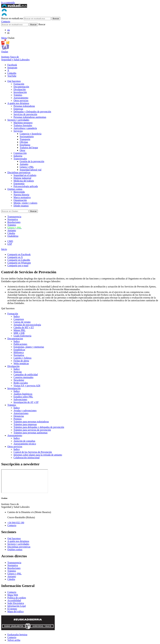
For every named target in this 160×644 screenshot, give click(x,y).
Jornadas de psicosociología (27, 325)
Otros (22, 150)
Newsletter (19, 380)
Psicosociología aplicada (26, 186)
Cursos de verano (22, 322)
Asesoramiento (21, 98)
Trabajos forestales (23, 125)
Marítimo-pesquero (23, 123)
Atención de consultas (24, 441)
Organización (20, 200)
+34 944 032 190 (16, 523)
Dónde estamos (21, 206)
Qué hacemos (14, 81)
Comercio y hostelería (31, 134)
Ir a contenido (8, 3)
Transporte (25, 139)
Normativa (13, 219)
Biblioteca (19, 352)
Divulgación (20, 89)
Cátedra (11, 233)
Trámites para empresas (25, 424)
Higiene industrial (22, 178)
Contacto (6, 21)
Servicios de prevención (25, 114)
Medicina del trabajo (24, 181)
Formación (19, 84)
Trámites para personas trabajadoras (31, 422)
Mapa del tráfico (16, 611)
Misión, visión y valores (25, 203)
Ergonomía (19, 184)
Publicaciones (20, 344)
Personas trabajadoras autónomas (30, 117)
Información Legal (17, 606)
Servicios (18, 131)
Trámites (18, 95)
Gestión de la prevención (32, 161)
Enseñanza (25, 145)
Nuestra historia (21, 195)
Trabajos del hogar (29, 148)
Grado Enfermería (22, 336)
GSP (10, 244)
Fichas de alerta (21, 361)
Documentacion (15, 339)
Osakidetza (13, 236)
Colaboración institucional (27, 458)
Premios (18, 419)
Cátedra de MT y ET (24, 327)
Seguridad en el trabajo (25, 175)
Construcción (20, 153)
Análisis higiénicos (23, 394)
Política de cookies (17, 598)
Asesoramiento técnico (25, 444)
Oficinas (24, 142)
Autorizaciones (21, 413)
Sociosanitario (27, 136)
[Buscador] (15, 25)
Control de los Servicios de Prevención (33, 452)
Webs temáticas (21, 363)
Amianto (24, 164)
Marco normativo (22, 197)
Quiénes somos (15, 189)
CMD (10, 241)
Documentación (21, 87)
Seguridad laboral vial (31, 170)
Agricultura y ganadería (25, 128)
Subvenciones (20, 399)
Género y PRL (27, 167)
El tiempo (12, 609)
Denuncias (19, 416)
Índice (17, 316)
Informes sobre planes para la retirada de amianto (38, 455)
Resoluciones (14, 222)
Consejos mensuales (23, 377)
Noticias (18, 372)
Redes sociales (21, 383)
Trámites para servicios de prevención (32, 430)
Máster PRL (20, 330)
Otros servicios (21, 100)
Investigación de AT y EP (26, 402)
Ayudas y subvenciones (25, 410)
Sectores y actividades (18, 120)
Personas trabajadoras (24, 106)
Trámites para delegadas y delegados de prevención (39, 427)
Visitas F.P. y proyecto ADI (27, 386)
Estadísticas (19, 350)
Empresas (18, 109)
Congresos (19, 319)
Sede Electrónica (16, 603)
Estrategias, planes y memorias (29, 347)
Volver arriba (14, 640)
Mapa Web (13, 595)
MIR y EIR (19, 333)
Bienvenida (19, 192)
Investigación (20, 92)
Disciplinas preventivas (19, 172)
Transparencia (14, 217)
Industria (18, 156)
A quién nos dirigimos (18, 103)
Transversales (20, 159)
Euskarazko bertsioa (17, 635)
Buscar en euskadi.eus (12, 18)
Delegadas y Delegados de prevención (32, 112)
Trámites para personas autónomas (31, 433)
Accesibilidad (14, 600)
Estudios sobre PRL (23, 397)
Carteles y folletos (22, 358)
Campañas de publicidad (26, 375)
